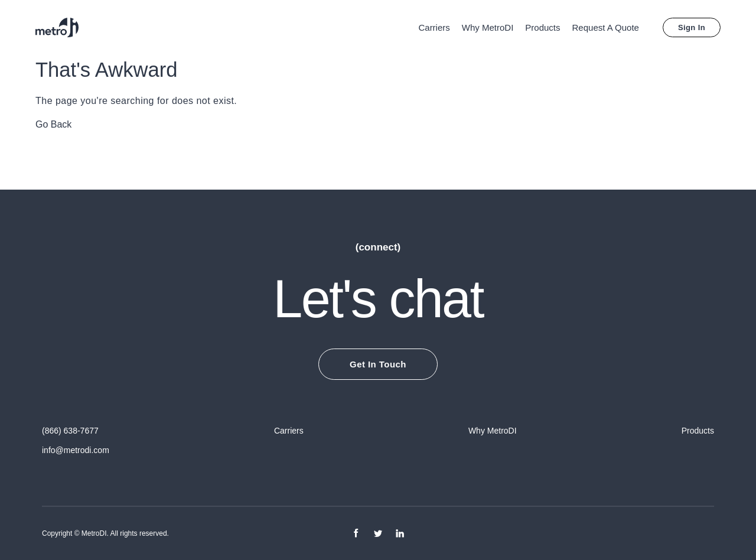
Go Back (53, 124)
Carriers (434, 27)
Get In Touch (378, 364)
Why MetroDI (488, 27)
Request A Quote (606, 27)
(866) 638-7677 (70, 431)
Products (542, 27)
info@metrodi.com (76, 450)
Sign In (692, 27)
